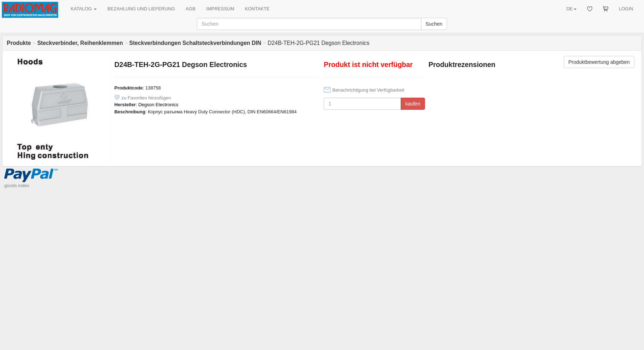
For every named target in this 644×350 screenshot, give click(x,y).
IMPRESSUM (220, 9)
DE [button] (571, 9)
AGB (190, 9)
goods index (17, 186)
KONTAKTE (257, 9)
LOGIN (626, 9)
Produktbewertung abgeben (599, 62)
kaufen (413, 104)
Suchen (434, 24)
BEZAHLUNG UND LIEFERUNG (141, 9)
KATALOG (84, 9)
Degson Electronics (158, 105)
